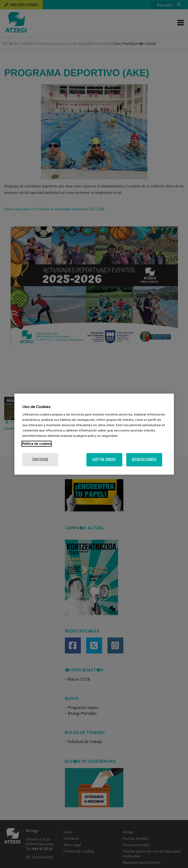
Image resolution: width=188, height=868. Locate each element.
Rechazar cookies (144, 460)
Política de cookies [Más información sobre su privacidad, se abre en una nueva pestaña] (37, 444)
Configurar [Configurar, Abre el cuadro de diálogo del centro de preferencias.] (40, 460)
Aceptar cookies (104, 460)
